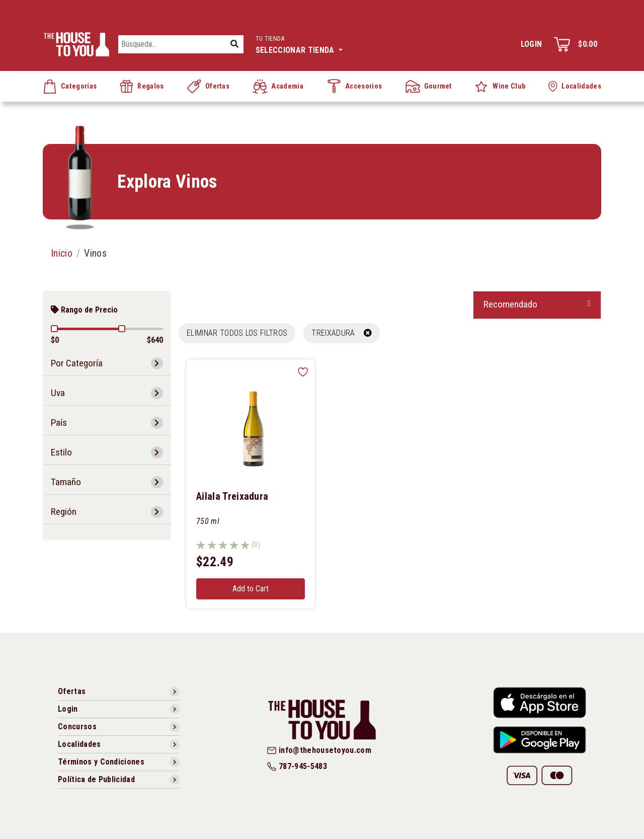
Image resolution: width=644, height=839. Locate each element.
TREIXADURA (342, 333)
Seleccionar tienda (299, 44)
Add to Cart (251, 589)
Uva (58, 393)
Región (64, 512)
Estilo (61, 452)
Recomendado (510, 304)
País (59, 423)
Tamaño (66, 482)
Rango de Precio (84, 310)
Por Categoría (77, 363)
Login (532, 44)
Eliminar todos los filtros (237, 333)
